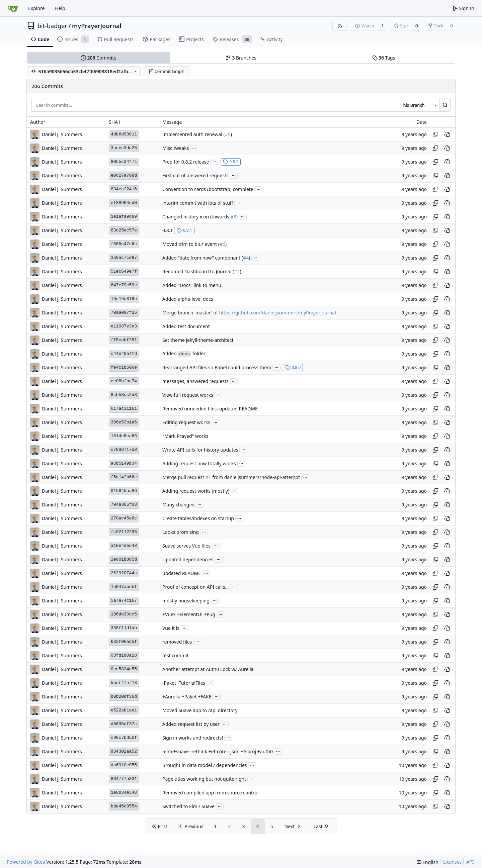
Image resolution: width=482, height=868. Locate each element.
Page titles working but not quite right (204, 779)
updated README (182, 573)
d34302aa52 (124, 751)
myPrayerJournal (97, 26)
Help (60, 8)
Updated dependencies (188, 559)
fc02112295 (124, 532)
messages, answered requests (195, 381)
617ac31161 (124, 409)
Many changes (178, 505)
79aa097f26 (124, 313)
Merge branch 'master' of (191, 313)
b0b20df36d (124, 697)
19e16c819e (124, 299)
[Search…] (445, 105)
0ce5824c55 (124, 669)
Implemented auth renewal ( (194, 134)
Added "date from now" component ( (203, 258)
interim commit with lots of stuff (198, 203)
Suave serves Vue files (186, 546)
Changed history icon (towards (196, 217)
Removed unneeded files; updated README (210, 409)
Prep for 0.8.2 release (186, 162)
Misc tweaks (176, 148)
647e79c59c (124, 285)
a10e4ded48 (124, 546)
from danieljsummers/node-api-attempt (256, 477)
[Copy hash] (435, 134)
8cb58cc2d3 (124, 395)
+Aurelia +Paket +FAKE (187, 697)
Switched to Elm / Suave (188, 806)
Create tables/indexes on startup (198, 518)
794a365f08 (124, 505)
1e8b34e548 (124, 793)
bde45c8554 (124, 806)
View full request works (188, 395)
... (194, 148)
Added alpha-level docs (188, 299)
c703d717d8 (124, 450)
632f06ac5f (124, 642)
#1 (208, 477)
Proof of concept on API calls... (195, 587)
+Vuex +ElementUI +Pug (189, 614)
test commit (175, 655)
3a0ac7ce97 (124, 258)
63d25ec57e (124, 230)
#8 (233, 217)
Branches (241, 58)
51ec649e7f (124, 271)
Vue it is (171, 628)
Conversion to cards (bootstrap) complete (208, 189)
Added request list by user (191, 724)
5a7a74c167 (124, 601)
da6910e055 (124, 765)
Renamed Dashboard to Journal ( (198, 271)
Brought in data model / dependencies (205, 765)
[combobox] (418, 105)
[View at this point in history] (447, 134)
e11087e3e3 (124, 326)
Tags (384, 58)
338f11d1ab (124, 628)
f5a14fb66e (124, 477)
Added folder (184, 353)
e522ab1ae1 (124, 710)
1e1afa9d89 (124, 217)
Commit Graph (166, 71)
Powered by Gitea (26, 862)
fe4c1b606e (124, 367)
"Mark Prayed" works (185, 436)
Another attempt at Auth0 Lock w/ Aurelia (208, 669)
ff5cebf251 (124, 340)
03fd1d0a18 (124, 655)
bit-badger (52, 26)
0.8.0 (293, 367)
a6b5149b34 (124, 463)
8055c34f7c (124, 162)
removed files (177, 642)
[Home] (13, 8)
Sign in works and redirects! (193, 738)
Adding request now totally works (199, 463)
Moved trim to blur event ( (191, 244)
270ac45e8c (124, 518)
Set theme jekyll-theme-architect (198, 340)
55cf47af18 (124, 683)
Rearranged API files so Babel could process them (217, 367)
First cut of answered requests (195, 175)
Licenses (453, 862)
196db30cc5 (124, 614)
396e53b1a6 (124, 422)
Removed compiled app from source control (211, 793)
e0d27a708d (124, 175)
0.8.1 (168, 230)
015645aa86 (124, 491)
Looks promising (181, 532)
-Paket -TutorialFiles (184, 683)
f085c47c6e (124, 244)
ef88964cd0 (124, 203)
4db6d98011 (124, 134)
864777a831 (124, 779)
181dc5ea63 (124, 436)
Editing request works (186, 422)
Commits (98, 58)
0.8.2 (231, 162)
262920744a (124, 573)
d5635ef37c (124, 724)
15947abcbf (124, 587)
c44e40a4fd (124, 354)
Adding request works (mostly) (196, 491)
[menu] (428, 862)
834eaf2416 (124, 189)
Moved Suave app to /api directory (200, 710)
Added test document (186, 326)
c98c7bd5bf (124, 738)
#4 (246, 258)
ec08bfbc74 (124, 381)
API (470, 862)
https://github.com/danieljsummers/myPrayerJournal (277, 313)
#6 (222, 244)
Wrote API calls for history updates (200, 450)
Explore (36, 8)
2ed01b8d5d (124, 559)
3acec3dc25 (124, 148)
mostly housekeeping (186, 601)
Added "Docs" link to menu (192, 285)
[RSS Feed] (340, 26)
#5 (228, 134)
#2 (237, 271)
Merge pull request (184, 477)
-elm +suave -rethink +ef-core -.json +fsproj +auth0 (218, 751)
